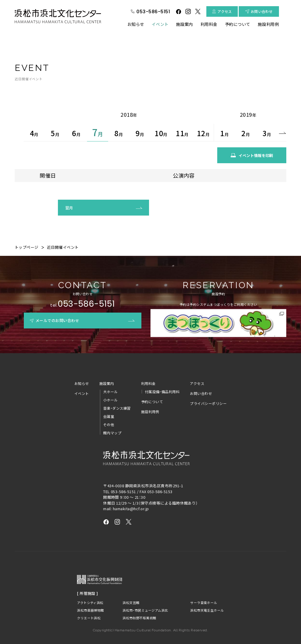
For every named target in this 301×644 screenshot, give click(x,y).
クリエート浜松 (88, 609)
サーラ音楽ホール (203, 594)
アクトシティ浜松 (90, 594)
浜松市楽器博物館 (90, 602)
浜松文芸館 (129, 594)
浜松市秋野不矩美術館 (139, 609)
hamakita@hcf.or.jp (131, 500)
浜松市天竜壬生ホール (207, 602)
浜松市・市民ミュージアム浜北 (146, 602)
